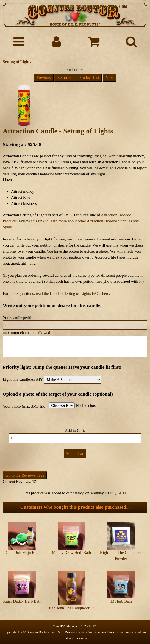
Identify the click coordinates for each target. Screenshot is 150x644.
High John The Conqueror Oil (71, 608)
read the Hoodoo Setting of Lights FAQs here (73, 293)
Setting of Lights (17, 62)
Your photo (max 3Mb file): (25, 406)
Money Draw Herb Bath (71, 553)
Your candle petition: (20, 318)
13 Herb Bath (121, 601)
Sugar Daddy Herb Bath (22, 601)
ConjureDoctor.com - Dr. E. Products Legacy (57, 632)
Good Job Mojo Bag (22, 553)
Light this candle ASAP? (23, 379)
